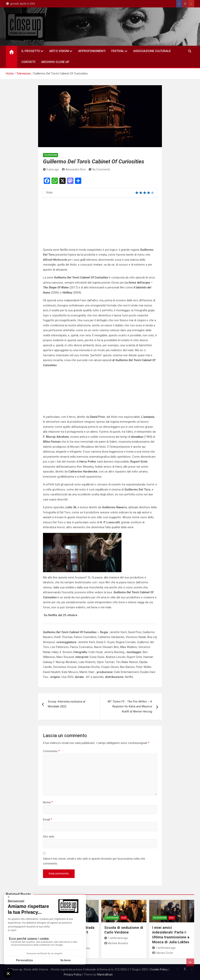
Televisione (50, 155)
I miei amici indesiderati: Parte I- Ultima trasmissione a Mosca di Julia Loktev (171, 935)
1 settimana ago (116, 938)
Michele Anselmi (116, 943)
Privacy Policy (73, 975)
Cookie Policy (159, 969)
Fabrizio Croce (163, 953)
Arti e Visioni (59, 51)
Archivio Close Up (55, 62)
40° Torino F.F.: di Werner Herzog (130, 707)
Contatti (28, 62)
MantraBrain (105, 975)
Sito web (49, 837)
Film (124, 918)
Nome (48, 802)
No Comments (101, 169)
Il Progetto (31, 51)
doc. (172, 918)
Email (47, 820)
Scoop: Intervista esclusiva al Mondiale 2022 (67, 704)
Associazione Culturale (152, 51)
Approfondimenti (92, 51)
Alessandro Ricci (74, 169)
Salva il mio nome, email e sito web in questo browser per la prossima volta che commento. (94, 861)
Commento (51, 751)
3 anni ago (51, 169)
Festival (118, 51)
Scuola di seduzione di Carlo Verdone (124, 930)
